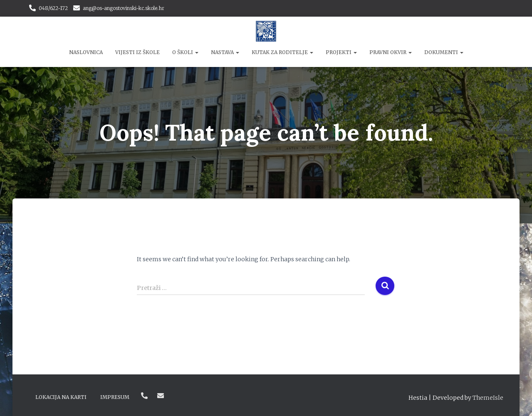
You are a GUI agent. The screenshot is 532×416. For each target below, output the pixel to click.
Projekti (341, 52)
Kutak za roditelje (282, 52)
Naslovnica (86, 52)
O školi (185, 52)
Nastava (225, 52)
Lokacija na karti (61, 397)
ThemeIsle (488, 398)
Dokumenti (444, 52)
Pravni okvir (391, 52)
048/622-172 (53, 8)
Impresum (115, 397)
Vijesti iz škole (137, 52)
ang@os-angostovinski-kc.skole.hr (124, 8)
